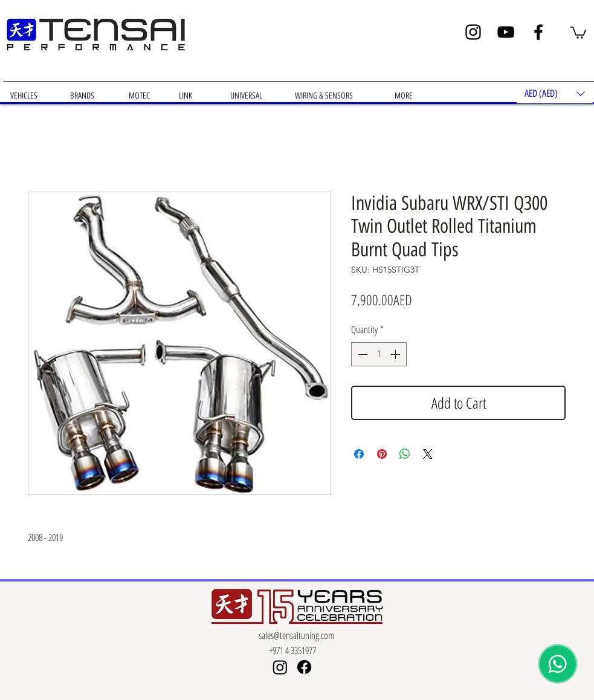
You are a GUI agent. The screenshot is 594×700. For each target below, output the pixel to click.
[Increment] (396, 354)
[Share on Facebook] (359, 454)
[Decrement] (361, 354)
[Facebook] (538, 32)
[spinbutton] (379, 354)
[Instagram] (473, 32)
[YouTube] (506, 32)
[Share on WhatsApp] (405, 454)
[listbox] (555, 93)
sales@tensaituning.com (296, 635)
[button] (578, 32)
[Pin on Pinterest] (382, 454)
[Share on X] (428, 454)
